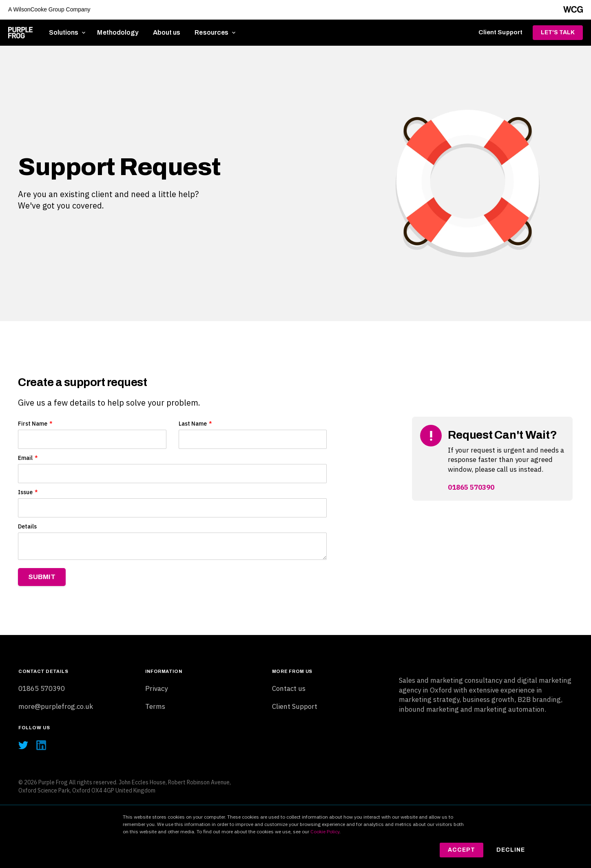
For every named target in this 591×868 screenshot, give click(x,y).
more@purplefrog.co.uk (56, 706)
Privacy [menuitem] (156, 688)
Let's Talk (558, 32)
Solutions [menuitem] (64, 32)
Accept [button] (462, 850)
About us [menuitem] (167, 32)
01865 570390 (471, 487)
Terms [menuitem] (155, 706)
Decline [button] (511, 850)
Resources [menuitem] (211, 32)
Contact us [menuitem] (289, 688)
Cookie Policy (325, 831)
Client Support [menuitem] (500, 32)
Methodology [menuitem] (118, 32)
